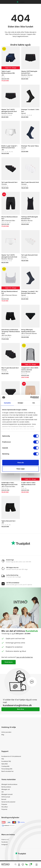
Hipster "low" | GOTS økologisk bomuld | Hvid (9, 256)
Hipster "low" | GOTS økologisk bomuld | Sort (9, 110)
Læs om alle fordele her (25, 657)
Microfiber (5, 807)
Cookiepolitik (5, 766)
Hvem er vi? (5, 839)
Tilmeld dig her (9, 662)
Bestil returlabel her (7, 771)
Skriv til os (20, 709)
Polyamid (4, 809)
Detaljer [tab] (20, 403)
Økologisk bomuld (7, 794)
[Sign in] (19, 865)
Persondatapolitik (7, 769)
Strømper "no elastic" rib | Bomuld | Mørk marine (30, 292)
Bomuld (4, 799)
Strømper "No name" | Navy (30, 146)
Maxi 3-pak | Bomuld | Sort (10, 368)
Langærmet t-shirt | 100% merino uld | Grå (30, 369)
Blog (3, 735)
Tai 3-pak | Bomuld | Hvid (29, 255)
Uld (2, 792)
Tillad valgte (20, 469)
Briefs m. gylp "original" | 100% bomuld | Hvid (9, 147)
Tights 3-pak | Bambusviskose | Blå (8, 72)
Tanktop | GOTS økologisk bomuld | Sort (30, 218)
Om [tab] (34, 403)
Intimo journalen (6, 732)
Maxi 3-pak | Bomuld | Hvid (30, 182)
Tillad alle (20, 463)
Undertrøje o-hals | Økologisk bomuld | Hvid (9, 484)
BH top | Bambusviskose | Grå (10, 292)
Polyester (4, 804)
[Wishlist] (23, 865)
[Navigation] (37, 865)
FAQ (3, 759)
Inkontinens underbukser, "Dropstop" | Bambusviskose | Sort (11, 331)
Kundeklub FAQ (6, 761)
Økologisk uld (6, 789)
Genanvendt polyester (8, 802)
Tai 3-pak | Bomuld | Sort (9, 182)
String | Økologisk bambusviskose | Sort (28, 331)
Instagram (5, 844)
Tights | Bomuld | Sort (8, 521)
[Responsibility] (27, 865)
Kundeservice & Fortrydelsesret (11, 756)
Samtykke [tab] (7, 403)
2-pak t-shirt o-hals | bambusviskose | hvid (28, 484)
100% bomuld (6, 797)
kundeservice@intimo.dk (17, 705)
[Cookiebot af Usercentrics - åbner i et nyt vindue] (30, 398)
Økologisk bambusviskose (9, 784)
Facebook (4, 842)
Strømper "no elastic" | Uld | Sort (30, 110)
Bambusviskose (6, 787)
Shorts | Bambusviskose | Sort (10, 218)
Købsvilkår (5, 764)
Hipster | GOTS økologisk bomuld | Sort (29, 72)
